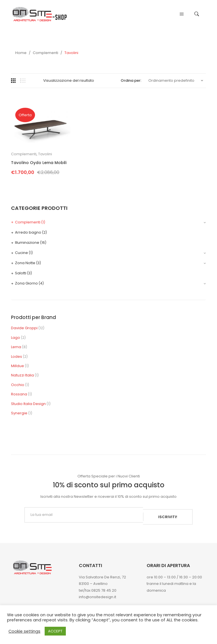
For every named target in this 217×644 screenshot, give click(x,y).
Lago (16, 338)
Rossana (19, 394)
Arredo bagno (28, 232)
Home (21, 53)
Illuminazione (27, 243)
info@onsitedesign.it (97, 595)
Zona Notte (25, 263)
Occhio (18, 385)
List (23, 81)
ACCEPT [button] (55, 631)
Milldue (18, 366)
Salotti (21, 273)
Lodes (17, 357)
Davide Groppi (24, 328)
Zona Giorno (26, 283)
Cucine (21, 253)
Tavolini (45, 154)
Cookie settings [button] (24, 631)
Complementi (45, 53)
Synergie (19, 413)
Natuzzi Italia (22, 375)
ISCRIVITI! (168, 515)
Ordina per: (131, 80)
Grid (14, 81)
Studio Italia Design (28, 404)
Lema (16, 347)
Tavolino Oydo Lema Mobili (39, 163)
